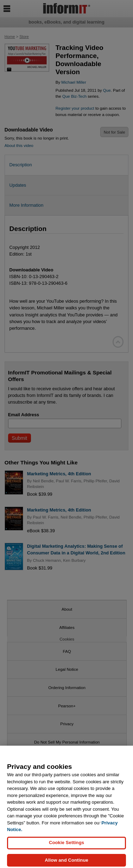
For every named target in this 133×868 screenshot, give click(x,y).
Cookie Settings (66, 846)
